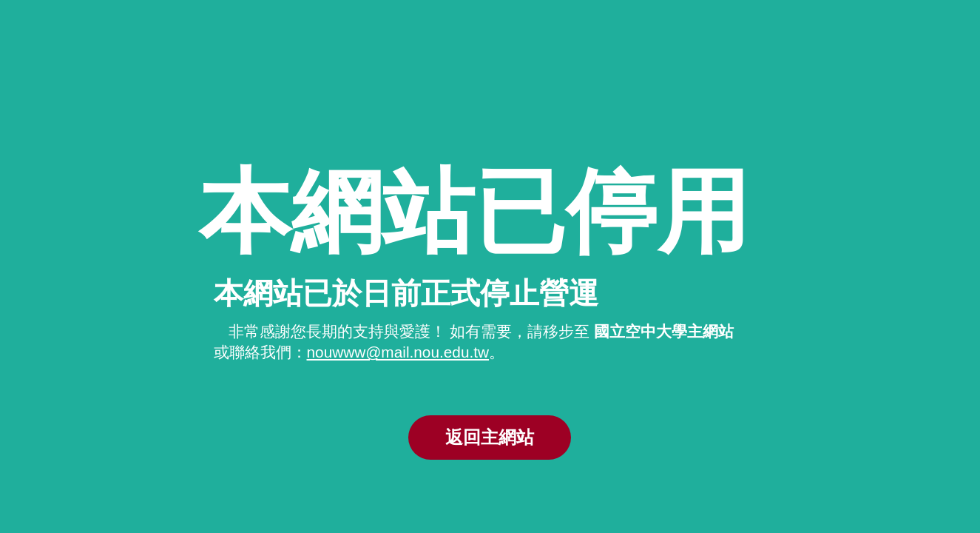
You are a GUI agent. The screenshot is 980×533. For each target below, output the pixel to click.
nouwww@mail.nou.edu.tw (398, 352)
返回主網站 (490, 437)
